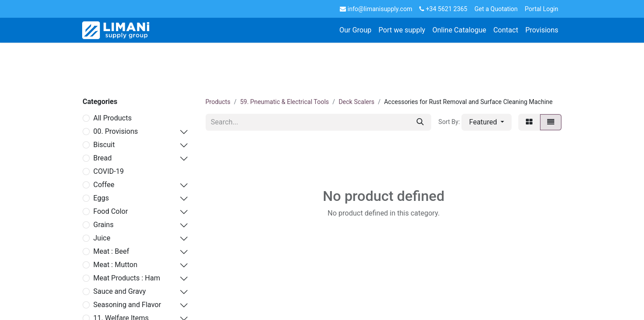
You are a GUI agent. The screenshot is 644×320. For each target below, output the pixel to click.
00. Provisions (116, 131)
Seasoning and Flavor (127, 305)
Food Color (111, 211)
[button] (487, 122)
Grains (103, 225)
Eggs (101, 198)
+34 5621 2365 (443, 9)
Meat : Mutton (115, 265)
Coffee (104, 185)
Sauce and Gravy (119, 291)
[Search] (420, 122)
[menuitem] (355, 30)
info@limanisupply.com (376, 9)
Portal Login (542, 9)
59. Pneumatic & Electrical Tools (284, 102)
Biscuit (104, 145)
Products (218, 102)
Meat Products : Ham (127, 278)
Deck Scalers (356, 102)
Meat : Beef (111, 251)
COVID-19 (109, 171)
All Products (112, 118)
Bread (102, 158)
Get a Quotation (496, 9)
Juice (102, 238)
